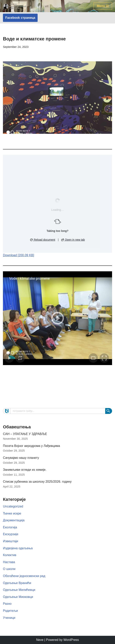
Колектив (10, 555)
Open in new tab (73, 240)
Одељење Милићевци (19, 590)
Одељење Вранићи (17, 583)
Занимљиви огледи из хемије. (25, 470)
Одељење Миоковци (18, 597)
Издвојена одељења (18, 548)
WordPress (71, 640)
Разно (7, 604)
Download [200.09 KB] (19, 255)
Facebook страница (20, 18)
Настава (9, 562)
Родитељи (10, 611)
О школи (9, 569)
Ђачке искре (12, 513)
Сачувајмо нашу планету (21, 458)
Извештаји (10, 541)
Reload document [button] (43, 240)
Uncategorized (13, 506)
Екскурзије (11, 534)
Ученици (9, 618)
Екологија (10, 527)
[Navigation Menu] (103, 6)
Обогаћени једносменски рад (24, 576)
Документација (14, 520)
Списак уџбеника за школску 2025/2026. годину (37, 482)
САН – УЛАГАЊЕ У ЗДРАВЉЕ (25, 434)
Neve (40, 640)
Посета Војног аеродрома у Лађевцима (31, 446)
